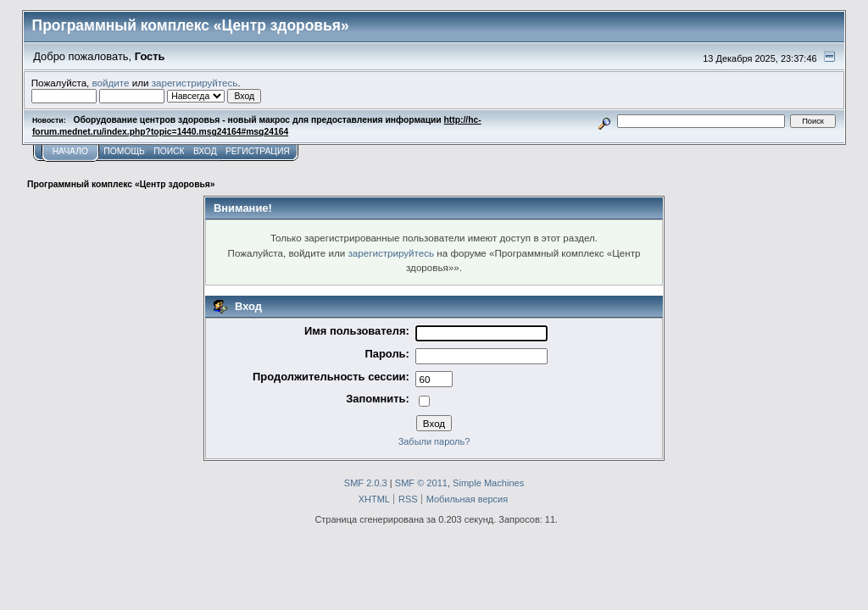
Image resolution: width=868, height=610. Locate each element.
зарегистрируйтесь (195, 83)
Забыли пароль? (434, 441)
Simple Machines (488, 483)
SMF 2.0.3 (366, 483)
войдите (111, 83)
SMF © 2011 (421, 483)
